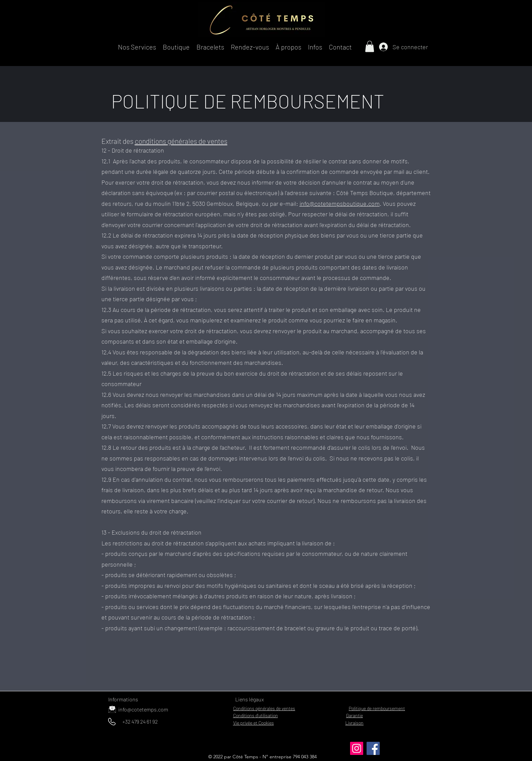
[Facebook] (373, 748)
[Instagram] (357, 748)
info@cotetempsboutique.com (340, 203)
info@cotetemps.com (143, 709)
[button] (137, 46)
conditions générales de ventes (181, 141)
